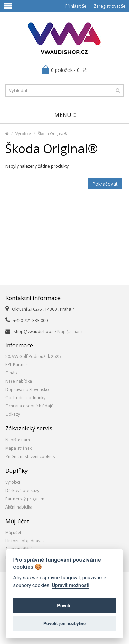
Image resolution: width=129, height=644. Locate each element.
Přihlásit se (76, 6)
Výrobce (23, 134)
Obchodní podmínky (25, 398)
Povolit (64, 605)
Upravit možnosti (71, 585)
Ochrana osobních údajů (29, 406)
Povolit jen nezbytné (64, 623)
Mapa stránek (18, 448)
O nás (11, 373)
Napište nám (70, 332)
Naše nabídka (19, 381)
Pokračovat (105, 184)
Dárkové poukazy (22, 490)
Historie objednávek (25, 541)
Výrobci (13, 482)
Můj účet (13, 532)
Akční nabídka (19, 507)
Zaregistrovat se (110, 6)
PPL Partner (16, 365)
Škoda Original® (53, 134)
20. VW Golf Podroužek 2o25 (33, 356)
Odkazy (13, 414)
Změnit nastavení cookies (30, 456)
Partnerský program (25, 499)
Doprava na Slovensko (27, 389)
